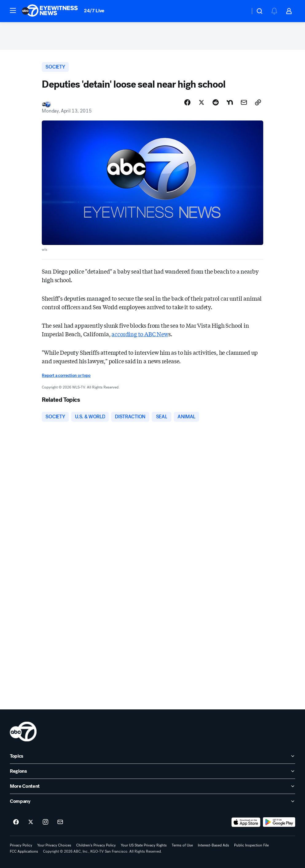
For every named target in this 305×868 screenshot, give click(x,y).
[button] (13, 10)
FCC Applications (24, 851)
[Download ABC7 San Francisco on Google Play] (279, 822)
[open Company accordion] (152, 801)
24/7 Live (94, 11)
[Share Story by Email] (244, 102)
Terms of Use (182, 845)
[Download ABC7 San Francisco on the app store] (246, 822)
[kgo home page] (23, 732)
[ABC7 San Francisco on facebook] (16, 822)
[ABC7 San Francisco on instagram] (45, 822)
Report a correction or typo (66, 375)
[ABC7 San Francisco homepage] (50, 11)
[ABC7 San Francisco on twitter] (31, 822)
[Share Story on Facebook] (187, 102)
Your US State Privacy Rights (144, 845)
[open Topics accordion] (152, 756)
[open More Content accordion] (152, 786)
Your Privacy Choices (54, 845)
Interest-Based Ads (213, 845)
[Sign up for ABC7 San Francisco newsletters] (60, 822)
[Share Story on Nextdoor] (230, 102)
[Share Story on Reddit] (216, 102)
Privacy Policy (21, 845)
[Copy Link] (258, 102)
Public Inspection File (251, 845)
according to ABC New (140, 334)
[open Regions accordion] (152, 771)
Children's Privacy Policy (96, 845)
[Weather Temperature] (241, 11)
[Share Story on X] (201, 102)
